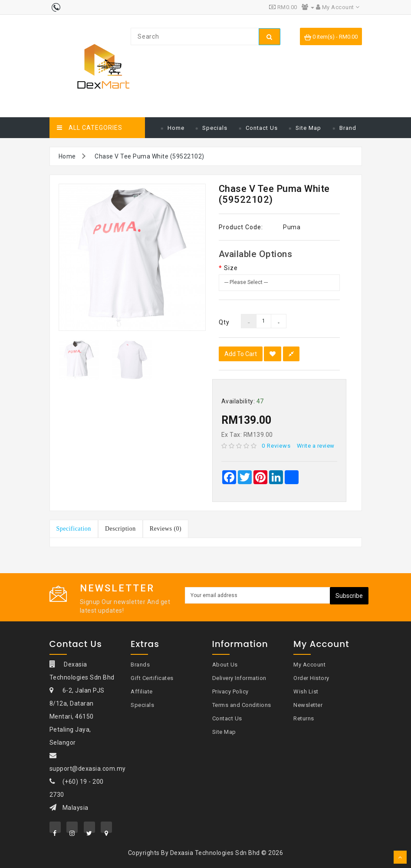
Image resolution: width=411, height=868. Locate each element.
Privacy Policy (230, 691)
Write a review (316, 446)
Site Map (308, 128)
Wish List (306, 691)
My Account (309, 665)
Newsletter (308, 705)
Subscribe (349, 596)
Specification (74, 529)
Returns (304, 718)
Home (176, 128)
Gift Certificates (152, 678)
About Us (225, 665)
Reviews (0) (166, 529)
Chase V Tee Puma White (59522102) (150, 156)
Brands (140, 665)
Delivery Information (239, 678)
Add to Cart (241, 354)
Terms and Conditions (242, 705)
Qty (224, 322)
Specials (215, 128)
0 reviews (276, 446)
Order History (311, 678)
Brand (348, 128)
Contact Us (262, 128)
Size (231, 268)
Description (120, 529)
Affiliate (142, 691)
